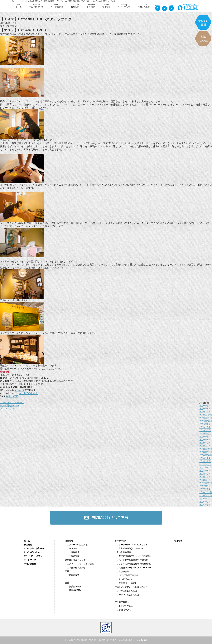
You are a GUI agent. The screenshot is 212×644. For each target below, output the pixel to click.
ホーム (27, 541)
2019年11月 (206, 418)
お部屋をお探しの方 (126, 591)
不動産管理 (72, 556)
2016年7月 (205, 502)
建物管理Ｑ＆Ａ (124, 579)
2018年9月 (205, 458)
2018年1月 (205, 480)
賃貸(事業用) (73, 590)
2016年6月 (205, 505)
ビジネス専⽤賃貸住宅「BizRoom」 (133, 564)
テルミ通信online (32, 552)
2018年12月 (206, 449)
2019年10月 (206, 421)
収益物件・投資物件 (76, 568)
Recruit (106, 6)
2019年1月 (205, 446)
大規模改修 (72, 552)
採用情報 (178, 541)
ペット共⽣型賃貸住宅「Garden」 (132, 560)
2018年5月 (205, 468)
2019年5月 (205, 437)
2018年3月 (205, 474)
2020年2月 (205, 412)
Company (91, 6)
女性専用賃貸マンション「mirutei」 (133, 556)
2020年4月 (205, 409)
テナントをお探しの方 (127, 595)
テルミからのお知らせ (12, 402)
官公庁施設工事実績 (127, 575)
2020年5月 (205, 406)
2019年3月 (205, 443)
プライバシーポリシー (34, 556)
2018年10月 (206, 455)
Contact (144, 6)
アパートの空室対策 (76, 545)
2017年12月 (206, 483)
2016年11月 (206, 496)
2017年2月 (205, 489)
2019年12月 (206, 415)
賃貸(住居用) (73, 586)
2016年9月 (205, 499)
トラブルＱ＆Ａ (124, 606)
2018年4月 (205, 471)
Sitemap (124, 6)
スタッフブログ (28, 15)
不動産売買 (72, 575)
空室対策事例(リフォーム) (129, 548)
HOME (19, 6)
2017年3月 (205, 486)
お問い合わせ (30, 564)
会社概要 (28, 545)
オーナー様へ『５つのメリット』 (132, 545)
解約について (123, 610)
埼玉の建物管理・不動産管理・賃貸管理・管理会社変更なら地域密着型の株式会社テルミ (108, 640)
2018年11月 (206, 452)
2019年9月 (205, 424)
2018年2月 (205, 477)
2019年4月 (205, 440)
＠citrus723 (12, 397)
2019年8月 (205, 427)
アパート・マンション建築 (79, 564)
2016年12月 (206, 492)
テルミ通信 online (9, 406)
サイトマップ (30, 560)
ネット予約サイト (28, 393)
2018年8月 (205, 461)
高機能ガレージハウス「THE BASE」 (134, 568)
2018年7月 (205, 465)
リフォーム (72, 548)
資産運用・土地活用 (126, 583)
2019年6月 (205, 434)
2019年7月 (205, 430)
